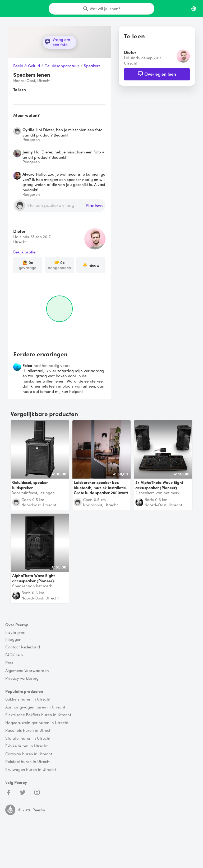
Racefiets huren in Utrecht (29, 730)
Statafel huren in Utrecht (28, 738)
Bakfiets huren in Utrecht (28, 699)
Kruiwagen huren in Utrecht (31, 770)
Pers (9, 663)
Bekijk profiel (25, 252)
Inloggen (13, 639)
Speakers (92, 66)
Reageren (31, 140)
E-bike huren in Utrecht (26, 746)
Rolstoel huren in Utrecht (28, 762)
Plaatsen (94, 206)
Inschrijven (15, 632)
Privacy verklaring (22, 678)
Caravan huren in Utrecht (29, 754)
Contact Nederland (23, 647)
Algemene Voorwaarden (27, 671)
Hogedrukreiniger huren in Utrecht (37, 723)
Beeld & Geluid (27, 66)
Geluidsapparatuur (62, 66)
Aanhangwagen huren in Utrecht (35, 707)
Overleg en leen (157, 74)
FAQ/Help (14, 655)
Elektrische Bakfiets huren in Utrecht (38, 715)
